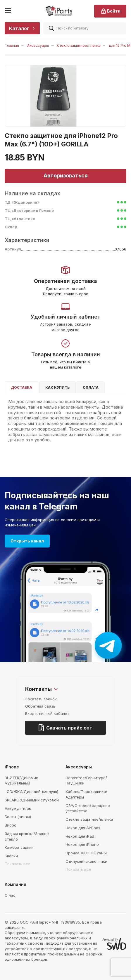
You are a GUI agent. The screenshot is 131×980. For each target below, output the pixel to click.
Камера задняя (19, 847)
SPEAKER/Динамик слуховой (32, 800)
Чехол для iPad (80, 836)
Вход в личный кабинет (47, 713)
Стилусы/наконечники (86, 861)
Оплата (91, 387)
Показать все (18, 864)
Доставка (21, 387)
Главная (12, 45)
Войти (110, 11)
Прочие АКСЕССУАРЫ (86, 853)
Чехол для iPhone (82, 844)
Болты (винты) (18, 817)
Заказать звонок (41, 699)
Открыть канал (27, 541)
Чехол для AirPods (83, 828)
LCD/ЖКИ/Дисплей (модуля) (31, 791)
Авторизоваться (66, 176)
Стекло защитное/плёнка (79, 45)
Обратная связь (40, 706)
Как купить (57, 387)
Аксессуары (38, 45)
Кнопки (11, 856)
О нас (10, 895)
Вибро (11, 825)
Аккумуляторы (18, 808)
